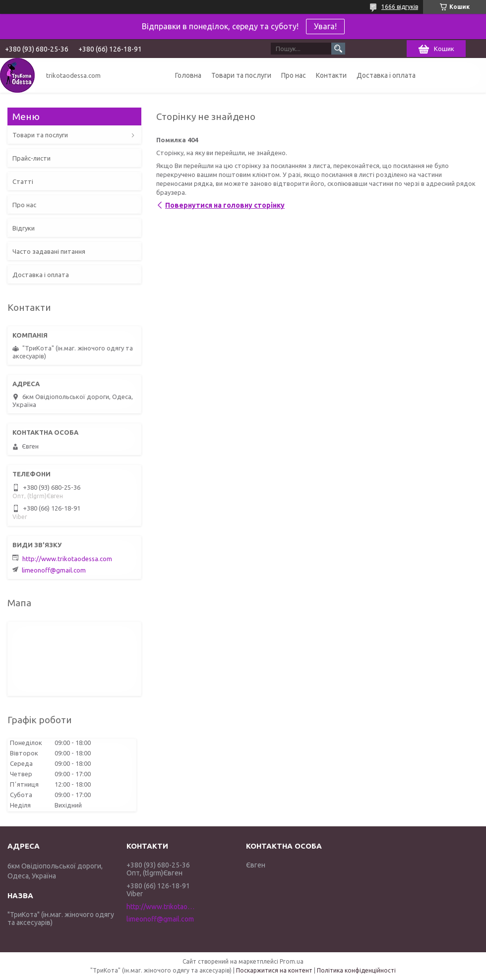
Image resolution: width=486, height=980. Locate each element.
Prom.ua (292, 961)
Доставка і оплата (386, 75)
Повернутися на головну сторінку (225, 205)
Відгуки (24, 228)
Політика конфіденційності (356, 970)
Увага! (325, 26)
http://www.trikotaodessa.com (67, 559)
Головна (188, 75)
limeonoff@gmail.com (54, 570)
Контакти (331, 75)
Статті (23, 181)
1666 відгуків (400, 7)
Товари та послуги (241, 75)
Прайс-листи (31, 158)
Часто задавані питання (49, 251)
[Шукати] (338, 49)
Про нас (294, 75)
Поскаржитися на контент (274, 970)
